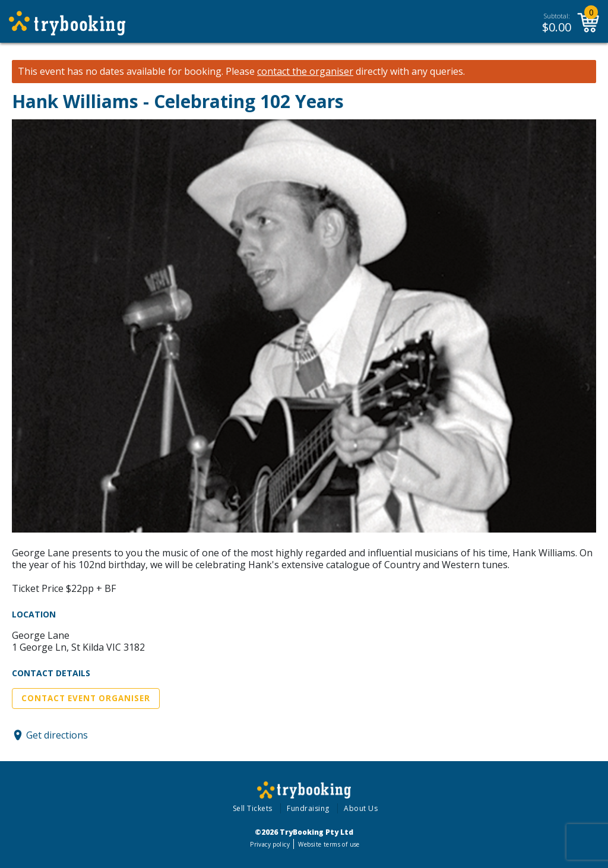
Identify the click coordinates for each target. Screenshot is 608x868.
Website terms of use (329, 844)
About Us (361, 808)
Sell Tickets (253, 808)
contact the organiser (305, 72)
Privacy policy (270, 844)
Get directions (57, 735)
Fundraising (308, 808)
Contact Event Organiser (86, 698)
